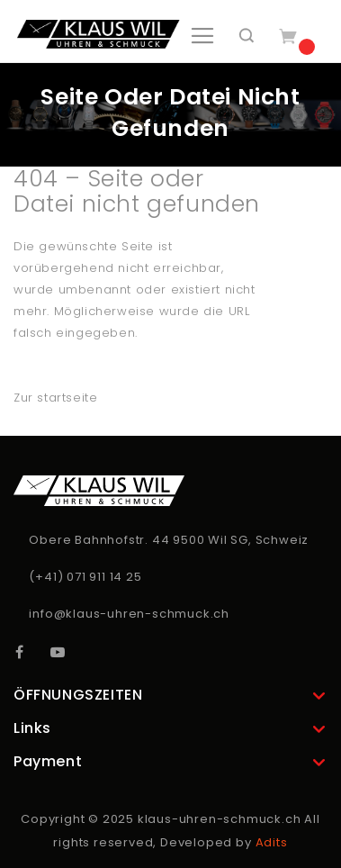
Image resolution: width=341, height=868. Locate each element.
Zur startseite (55, 398)
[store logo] (99, 34)
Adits (272, 842)
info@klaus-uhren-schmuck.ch (129, 614)
